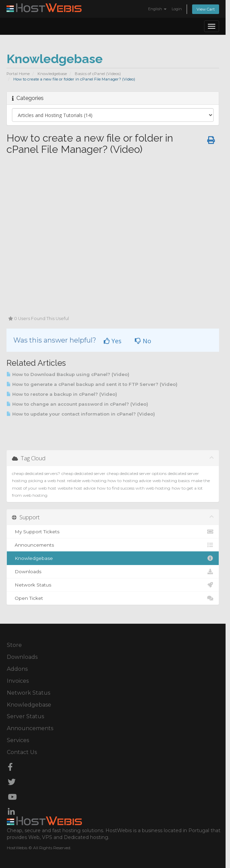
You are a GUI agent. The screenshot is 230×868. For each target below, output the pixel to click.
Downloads (113, 572)
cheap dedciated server (83, 473)
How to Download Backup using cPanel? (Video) (68, 374)
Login (177, 9)
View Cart (206, 9)
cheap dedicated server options (137, 473)
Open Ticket (113, 598)
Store (14, 645)
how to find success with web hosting (134, 488)
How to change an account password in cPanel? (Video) (77, 404)
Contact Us (22, 752)
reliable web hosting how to (94, 481)
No (143, 341)
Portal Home (18, 74)
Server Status (25, 716)
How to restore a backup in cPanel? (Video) (62, 394)
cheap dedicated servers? (36, 473)
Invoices (18, 681)
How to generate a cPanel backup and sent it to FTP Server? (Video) (92, 384)
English (157, 9)
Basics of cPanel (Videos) (98, 74)
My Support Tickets (113, 532)
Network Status (113, 585)
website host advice (77, 488)
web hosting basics (171, 481)
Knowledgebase (52, 74)
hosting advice (137, 481)
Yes (113, 341)
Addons (17, 669)
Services (18, 740)
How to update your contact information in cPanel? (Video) (81, 414)
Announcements (113, 545)
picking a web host (47, 481)
